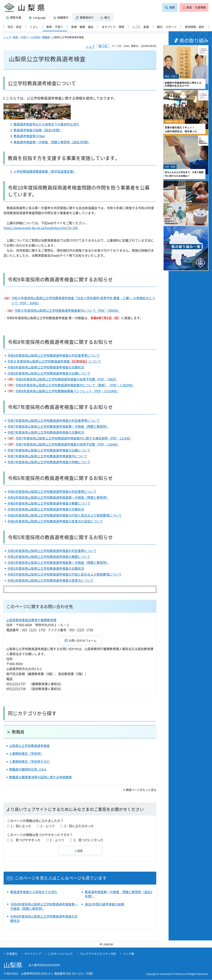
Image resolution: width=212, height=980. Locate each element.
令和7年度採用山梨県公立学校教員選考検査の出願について (49, 450)
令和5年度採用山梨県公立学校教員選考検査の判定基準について (52, 551)
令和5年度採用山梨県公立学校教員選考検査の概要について (49, 557)
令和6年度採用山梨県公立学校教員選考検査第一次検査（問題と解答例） (58, 497)
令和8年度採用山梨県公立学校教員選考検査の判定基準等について (54, 355)
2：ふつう (48, 826)
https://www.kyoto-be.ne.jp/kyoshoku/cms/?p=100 (41, 228)
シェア (91, 47)
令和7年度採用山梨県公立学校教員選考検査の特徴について (49, 462)
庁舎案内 (12, 954)
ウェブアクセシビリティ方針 (98, 954)
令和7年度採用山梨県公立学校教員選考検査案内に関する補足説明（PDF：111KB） (74, 438)
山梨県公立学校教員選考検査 (29, 746)
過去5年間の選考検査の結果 (104, 904)
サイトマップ (33, 954)
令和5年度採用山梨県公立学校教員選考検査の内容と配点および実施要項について (64, 574)
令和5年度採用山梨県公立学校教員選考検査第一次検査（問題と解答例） (58, 563)
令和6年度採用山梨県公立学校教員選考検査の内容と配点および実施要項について (64, 515)
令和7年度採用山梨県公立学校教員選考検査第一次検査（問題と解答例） (58, 426)
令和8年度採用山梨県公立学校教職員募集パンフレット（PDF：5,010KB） (67, 391)
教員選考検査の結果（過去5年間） (38, 130)
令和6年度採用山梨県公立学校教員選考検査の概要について (49, 503)
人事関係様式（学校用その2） (30, 762)
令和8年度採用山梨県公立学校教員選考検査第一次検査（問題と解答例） (44, 906)
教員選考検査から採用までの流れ (34, 892)
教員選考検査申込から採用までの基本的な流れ (46, 124)
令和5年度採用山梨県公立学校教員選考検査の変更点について (50, 580)
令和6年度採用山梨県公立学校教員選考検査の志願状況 (46, 509)
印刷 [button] (105, 46)
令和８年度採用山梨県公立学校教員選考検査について (54, 361)
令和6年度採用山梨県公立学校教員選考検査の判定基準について (52, 492)
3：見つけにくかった (88, 840)
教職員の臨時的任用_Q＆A (28, 769)
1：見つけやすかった (26, 840)
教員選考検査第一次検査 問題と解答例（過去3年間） (52, 142)
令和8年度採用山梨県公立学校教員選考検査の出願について (49, 373)
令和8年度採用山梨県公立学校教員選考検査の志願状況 (46, 367)
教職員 (46, 37)
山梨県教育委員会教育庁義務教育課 (31, 620)
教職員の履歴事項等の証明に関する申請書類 (40, 777)
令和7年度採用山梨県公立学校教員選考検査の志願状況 (46, 432)
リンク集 (129, 954)
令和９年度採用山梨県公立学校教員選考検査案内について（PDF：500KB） (68, 310)
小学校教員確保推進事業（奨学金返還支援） (45, 171)
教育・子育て (21, 37)
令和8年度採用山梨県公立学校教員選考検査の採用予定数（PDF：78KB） (67, 379)
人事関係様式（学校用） (26, 754)
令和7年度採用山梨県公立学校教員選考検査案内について (47, 456)
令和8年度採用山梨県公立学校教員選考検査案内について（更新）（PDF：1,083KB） (75, 385)
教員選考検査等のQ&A (29, 136)
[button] (194, 7)
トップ (7, 37)
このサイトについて (60, 954)
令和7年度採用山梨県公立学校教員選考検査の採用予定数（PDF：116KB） (68, 444)
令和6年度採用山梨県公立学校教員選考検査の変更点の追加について (55, 521)
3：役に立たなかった (79, 826)
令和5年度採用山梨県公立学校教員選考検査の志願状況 (46, 568)
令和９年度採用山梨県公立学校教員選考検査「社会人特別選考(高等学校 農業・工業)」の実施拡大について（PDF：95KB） (83, 301)
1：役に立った (21, 826)
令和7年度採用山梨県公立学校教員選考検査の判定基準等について (54, 421)
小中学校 (35, 37)
